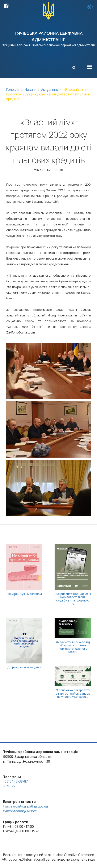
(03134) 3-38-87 (16, 781)
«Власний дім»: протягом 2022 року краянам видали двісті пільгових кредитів (48, 94)
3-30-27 (9, 786)
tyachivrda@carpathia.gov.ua (26, 806)
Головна (13, 90)
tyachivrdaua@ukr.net (20, 811)
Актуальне (50, 90)
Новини (31, 90)
